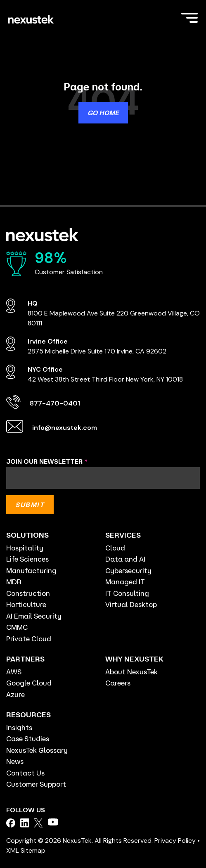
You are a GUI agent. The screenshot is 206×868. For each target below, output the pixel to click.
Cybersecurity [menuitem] (128, 570)
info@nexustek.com (65, 428)
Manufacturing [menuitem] (31, 570)
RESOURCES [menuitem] (28, 714)
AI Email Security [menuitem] (34, 616)
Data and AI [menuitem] (125, 559)
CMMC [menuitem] (17, 627)
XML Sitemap (26, 850)
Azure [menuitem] (15, 694)
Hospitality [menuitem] (25, 548)
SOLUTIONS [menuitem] (27, 535)
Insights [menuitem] (19, 727)
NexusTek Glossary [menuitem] (37, 750)
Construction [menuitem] (28, 593)
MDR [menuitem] (14, 582)
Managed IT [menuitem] (125, 582)
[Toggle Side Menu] (189, 17)
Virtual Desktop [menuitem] (131, 604)
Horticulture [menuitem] (26, 604)
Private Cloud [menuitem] (29, 639)
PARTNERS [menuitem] (25, 659)
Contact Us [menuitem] (25, 773)
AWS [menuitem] (14, 672)
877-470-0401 (55, 403)
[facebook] (11, 823)
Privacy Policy (175, 841)
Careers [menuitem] (118, 683)
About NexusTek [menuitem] (131, 672)
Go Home (103, 113)
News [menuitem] (15, 761)
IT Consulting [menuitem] (127, 593)
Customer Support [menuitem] (36, 784)
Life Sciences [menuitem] (27, 559)
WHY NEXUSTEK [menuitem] (134, 659)
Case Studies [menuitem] (28, 739)
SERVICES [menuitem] (123, 535)
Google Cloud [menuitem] (29, 683)
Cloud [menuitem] (115, 548)
